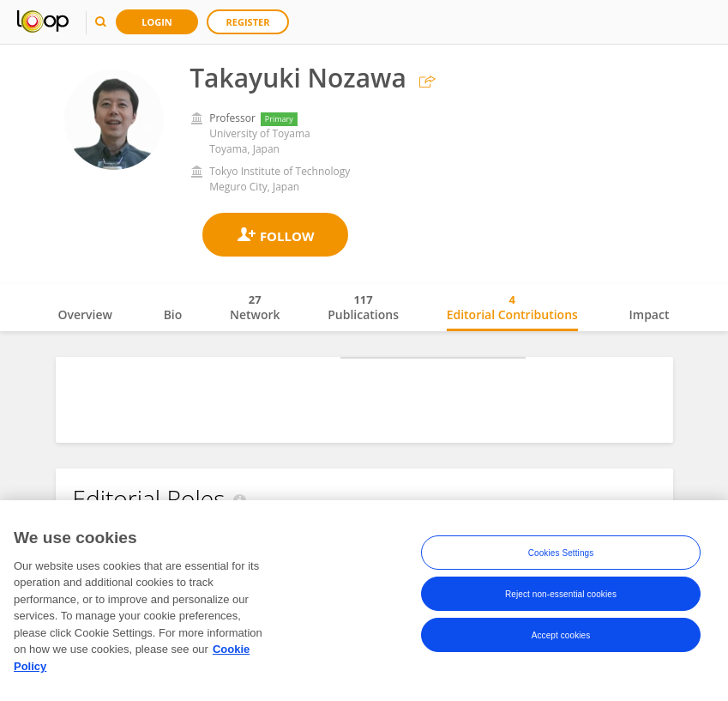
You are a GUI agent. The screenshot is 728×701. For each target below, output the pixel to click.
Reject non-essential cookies (561, 597)
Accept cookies (561, 638)
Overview (85, 314)
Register (248, 22)
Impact (650, 314)
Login (157, 22)
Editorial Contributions (512, 307)
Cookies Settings (561, 556)
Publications (363, 307)
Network (255, 307)
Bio (173, 314)
